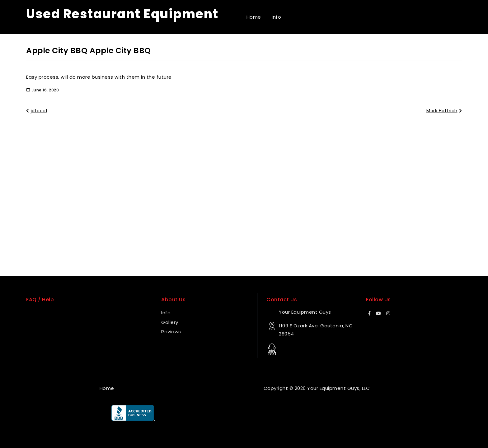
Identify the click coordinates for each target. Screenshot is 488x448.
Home (254, 17)
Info (276, 17)
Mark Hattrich (444, 111)
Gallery (170, 322)
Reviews (171, 332)
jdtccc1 (37, 111)
